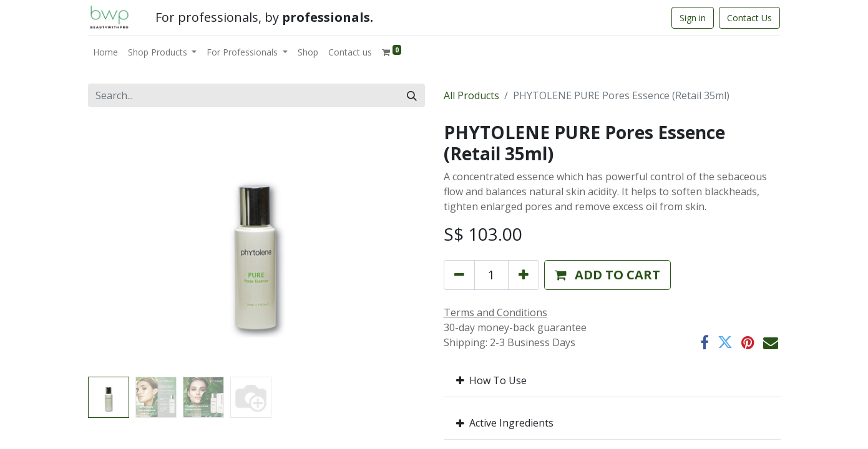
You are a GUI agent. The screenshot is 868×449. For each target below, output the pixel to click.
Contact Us (749, 18)
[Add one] (524, 275)
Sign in (693, 18)
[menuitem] (105, 52)
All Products (471, 95)
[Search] (412, 95)
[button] (607, 275)
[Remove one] (459, 275)
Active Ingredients (505, 423)
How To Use (491, 380)
